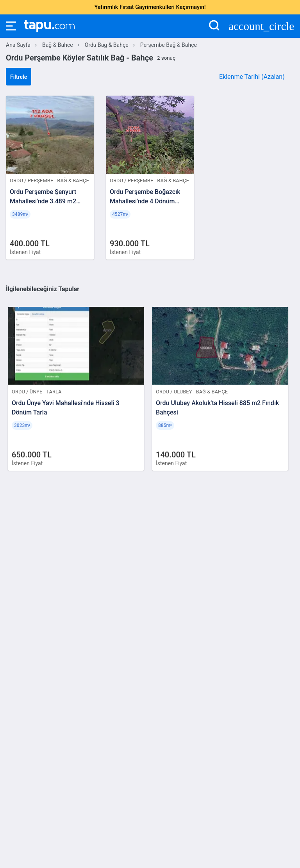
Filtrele (19, 77)
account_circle (261, 26)
